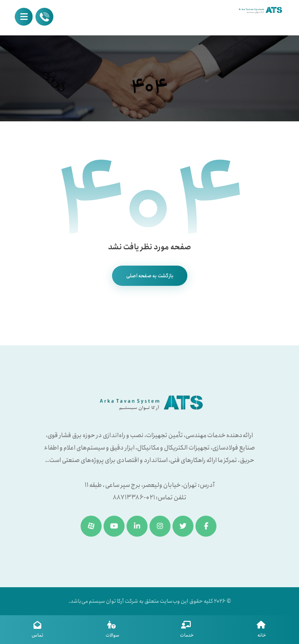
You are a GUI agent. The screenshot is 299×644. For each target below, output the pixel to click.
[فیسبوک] (206, 526)
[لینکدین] (137, 526)
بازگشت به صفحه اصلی (149, 276)
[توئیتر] (183, 526)
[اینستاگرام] (160, 526)
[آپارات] (91, 526)
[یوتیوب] (114, 526)
